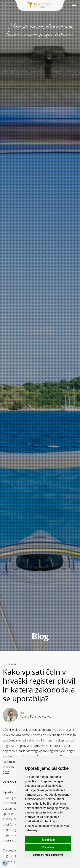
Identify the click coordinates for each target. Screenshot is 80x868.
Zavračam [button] (48, 847)
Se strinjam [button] (48, 840)
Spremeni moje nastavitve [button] (48, 855)
